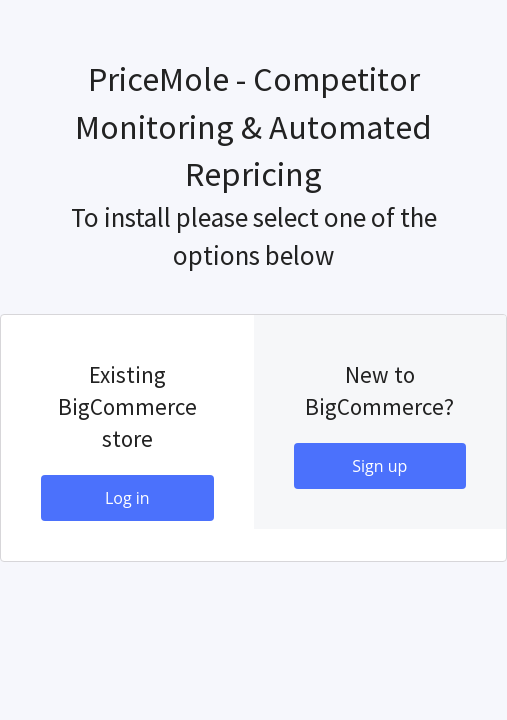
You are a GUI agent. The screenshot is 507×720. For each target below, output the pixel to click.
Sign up (379, 466)
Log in (127, 498)
